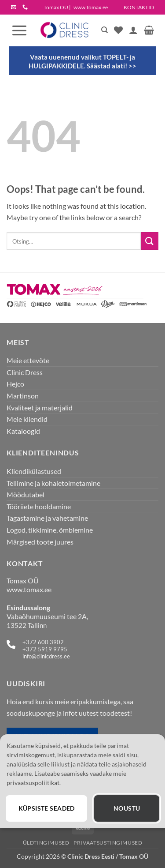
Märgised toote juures (40, 542)
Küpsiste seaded (47, 808)
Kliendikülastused (34, 471)
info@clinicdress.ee (46, 656)
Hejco (15, 384)
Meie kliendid (27, 419)
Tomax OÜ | (76, 7)
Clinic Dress (25, 372)
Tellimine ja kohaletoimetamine (53, 483)
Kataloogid (23, 431)
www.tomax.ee (29, 589)
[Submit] (150, 241)
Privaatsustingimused (108, 843)
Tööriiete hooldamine (39, 506)
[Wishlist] (118, 30)
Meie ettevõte (28, 360)
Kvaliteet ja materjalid (40, 408)
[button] (19, 30)
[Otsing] (104, 30)
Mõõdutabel (26, 494)
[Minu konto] (133, 30)
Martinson (23, 396)
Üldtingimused (46, 843)
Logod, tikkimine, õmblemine (50, 530)
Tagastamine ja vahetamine (47, 518)
